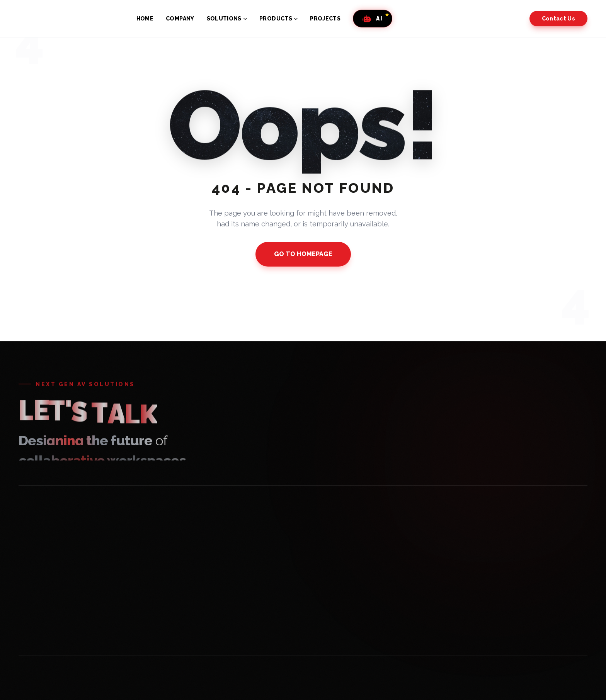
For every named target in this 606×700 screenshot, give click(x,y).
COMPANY (180, 19)
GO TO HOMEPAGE (303, 254)
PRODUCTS (278, 19)
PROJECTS (325, 19)
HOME (145, 19)
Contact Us (559, 19)
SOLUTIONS (227, 19)
